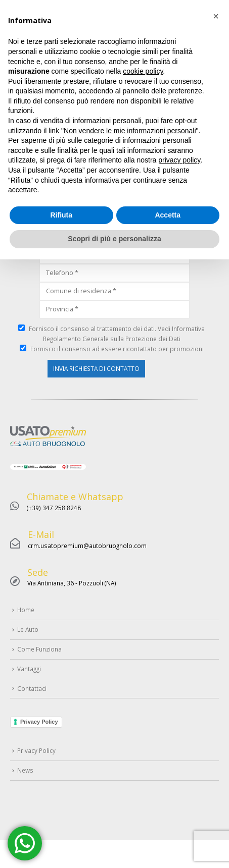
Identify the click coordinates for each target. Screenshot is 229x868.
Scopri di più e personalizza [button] (114, 847)
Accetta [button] (168, 824)
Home (21, 75)
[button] (216, 625)
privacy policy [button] (179, 769)
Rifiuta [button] (61, 824)
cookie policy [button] (143, 680)
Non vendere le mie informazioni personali (130, 739)
